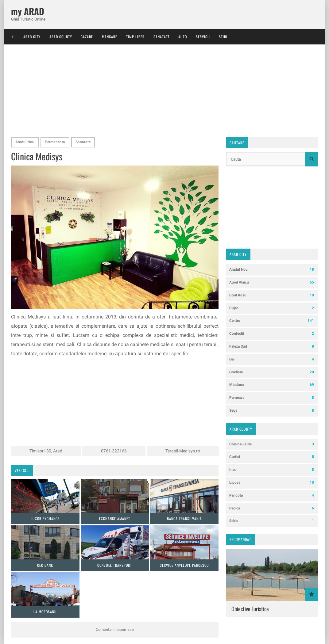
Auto (183, 37)
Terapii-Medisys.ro (183, 451)
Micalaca (272, 385)
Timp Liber (135, 37)
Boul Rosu (272, 295)
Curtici (272, 457)
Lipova (272, 483)
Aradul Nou (25, 142)
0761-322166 (114, 451)
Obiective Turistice (250, 609)
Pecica (272, 508)
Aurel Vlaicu (272, 282)
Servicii (203, 37)
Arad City (32, 37)
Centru (272, 321)
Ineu (272, 470)
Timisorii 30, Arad (46, 451)
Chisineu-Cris (272, 444)
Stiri (223, 37)
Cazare (87, 37)
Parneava (272, 398)
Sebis (272, 521)
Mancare (110, 37)
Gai (272, 359)
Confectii (272, 334)
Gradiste (272, 372)
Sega (272, 411)
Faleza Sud (272, 347)
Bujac (272, 308)
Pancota (272, 495)
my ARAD (28, 11)
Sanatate (162, 37)
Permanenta (55, 142)
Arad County (61, 37)
